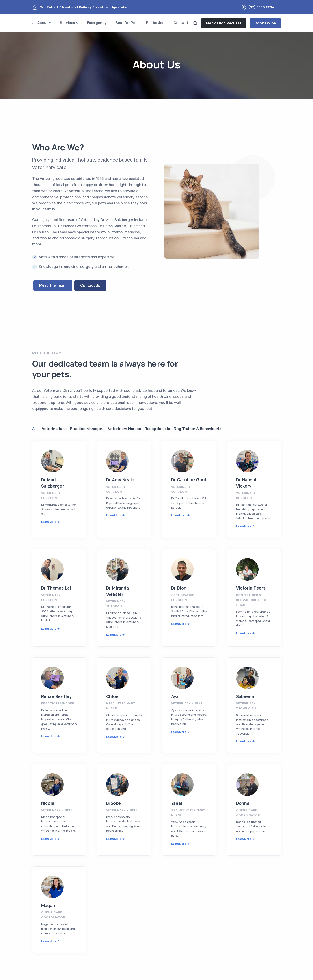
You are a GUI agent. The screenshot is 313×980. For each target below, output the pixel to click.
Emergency (97, 23)
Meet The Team (53, 285)
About (43, 23)
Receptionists (161, 429)
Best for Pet (126, 23)
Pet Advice (155, 23)
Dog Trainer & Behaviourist (203, 429)
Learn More (49, 522)
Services (67, 23)
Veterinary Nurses (127, 429)
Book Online (265, 23)
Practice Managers (89, 429)
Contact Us (90, 285)
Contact (181, 23)
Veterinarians (55, 429)
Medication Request (223, 23)
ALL (35, 429)
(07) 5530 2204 (261, 7)
